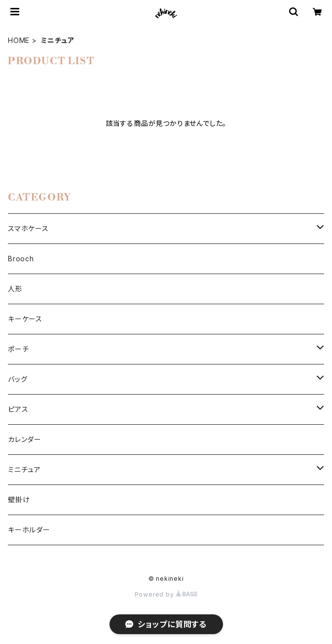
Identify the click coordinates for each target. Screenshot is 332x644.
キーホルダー (29, 530)
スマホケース (28, 228)
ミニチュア (24, 469)
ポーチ (18, 349)
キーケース (25, 319)
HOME (19, 40)
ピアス (18, 409)
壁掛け (19, 500)
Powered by (166, 594)
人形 (15, 289)
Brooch (21, 259)
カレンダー (25, 439)
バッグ (18, 379)
